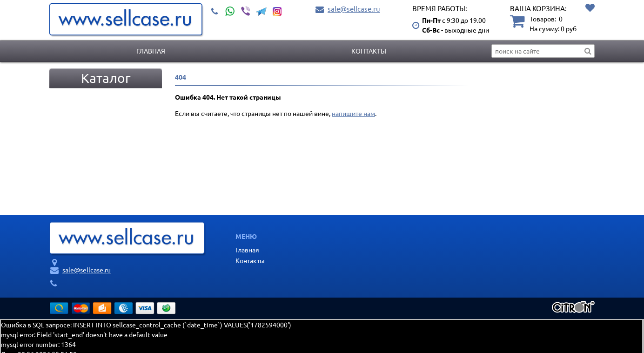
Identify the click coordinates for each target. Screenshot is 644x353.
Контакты (369, 51)
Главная (151, 51)
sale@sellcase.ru (354, 9)
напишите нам (353, 113)
